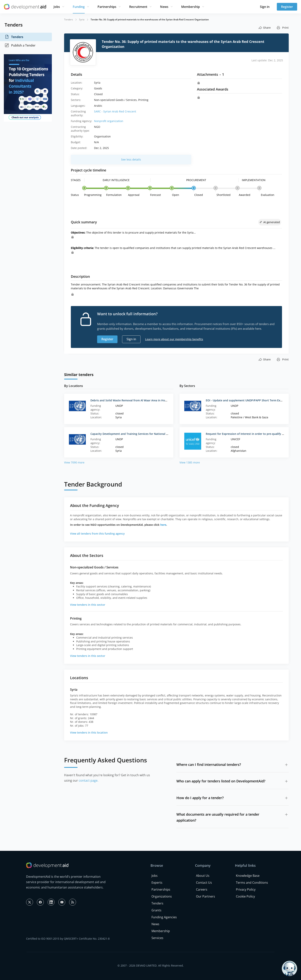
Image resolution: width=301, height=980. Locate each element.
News (164, 7)
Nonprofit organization (109, 121)
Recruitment (138, 7)
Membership (191, 7)
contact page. (88, 780)
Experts (157, 883)
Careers (202, 889)
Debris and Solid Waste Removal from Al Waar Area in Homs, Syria (134, 400)
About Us (203, 876)
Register (287, 7)
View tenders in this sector (88, 605)
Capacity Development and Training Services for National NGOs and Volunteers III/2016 (148, 434)
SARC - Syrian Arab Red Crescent (115, 111)
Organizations (162, 896)
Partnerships (107, 7)
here (163, 525)
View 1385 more (190, 462)
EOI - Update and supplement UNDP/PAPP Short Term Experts (246, 400)
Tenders (14, 37)
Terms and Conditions (252, 883)
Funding (79, 7)
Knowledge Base (248, 876)
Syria (82, 20)
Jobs (57, 7)
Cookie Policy (245, 896)
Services (157, 938)
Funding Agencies (164, 917)
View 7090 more (74, 462)
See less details (131, 159)
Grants (156, 910)
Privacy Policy (246, 889)
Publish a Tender (20, 45)
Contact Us (204, 883)
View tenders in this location (89, 733)
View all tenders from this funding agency (97, 534)
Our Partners (205, 896)
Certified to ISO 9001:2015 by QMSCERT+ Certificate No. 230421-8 (68, 939)
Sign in (265, 7)
